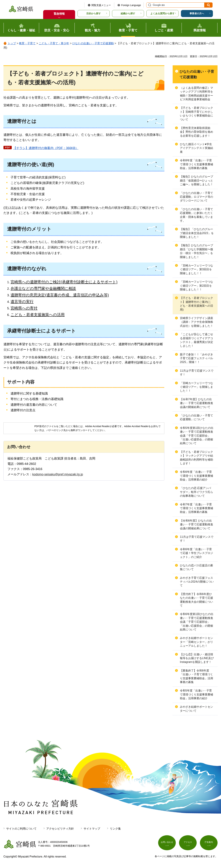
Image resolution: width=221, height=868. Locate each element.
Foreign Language (131, 5)
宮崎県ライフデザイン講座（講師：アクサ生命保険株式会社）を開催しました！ (196, 322)
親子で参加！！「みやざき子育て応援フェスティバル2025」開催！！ (196, 358)
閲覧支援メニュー (101, 5)
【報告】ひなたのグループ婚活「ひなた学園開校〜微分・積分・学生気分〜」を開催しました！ (196, 251)
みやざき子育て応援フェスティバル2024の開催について (197, 582)
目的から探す (94, 13)
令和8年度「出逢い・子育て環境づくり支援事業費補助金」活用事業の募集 (196, 164)
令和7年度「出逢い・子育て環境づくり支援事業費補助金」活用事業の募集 (196, 508)
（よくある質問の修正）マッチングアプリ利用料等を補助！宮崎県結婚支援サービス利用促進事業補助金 (196, 94)
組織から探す (128, 13)
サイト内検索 (149, 5)
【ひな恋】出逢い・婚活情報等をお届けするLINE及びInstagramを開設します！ (197, 658)
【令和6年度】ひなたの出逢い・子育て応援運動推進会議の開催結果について (196, 524)
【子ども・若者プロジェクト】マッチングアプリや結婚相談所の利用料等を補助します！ (196, 458)
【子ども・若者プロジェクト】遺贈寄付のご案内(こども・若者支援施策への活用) (196, 304)
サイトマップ (92, 829)
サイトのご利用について (21, 829)
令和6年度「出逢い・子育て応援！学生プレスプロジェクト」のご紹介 (196, 553)
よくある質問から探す (162, 13)
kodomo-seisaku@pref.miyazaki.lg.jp (58, 474)
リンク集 (115, 829)
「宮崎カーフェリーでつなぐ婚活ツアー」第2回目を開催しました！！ (196, 286)
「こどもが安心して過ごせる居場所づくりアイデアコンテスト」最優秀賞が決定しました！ (196, 340)
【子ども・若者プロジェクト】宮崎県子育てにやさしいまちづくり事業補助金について (196, 114)
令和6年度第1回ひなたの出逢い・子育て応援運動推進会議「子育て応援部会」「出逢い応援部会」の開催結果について (197, 622)
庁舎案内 (209, 843)
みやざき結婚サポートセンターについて (196, 709)
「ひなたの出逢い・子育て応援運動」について (196, 417)
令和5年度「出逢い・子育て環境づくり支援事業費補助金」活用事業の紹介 (196, 694)
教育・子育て (27, 43)
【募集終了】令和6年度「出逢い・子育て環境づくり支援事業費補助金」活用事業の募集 (196, 676)
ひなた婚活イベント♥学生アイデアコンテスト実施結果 (196, 148)
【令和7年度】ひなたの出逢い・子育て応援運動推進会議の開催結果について (196, 403)
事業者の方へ (197, 13)
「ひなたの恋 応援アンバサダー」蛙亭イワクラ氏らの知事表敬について (196, 492)
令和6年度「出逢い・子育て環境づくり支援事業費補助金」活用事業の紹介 (196, 476)
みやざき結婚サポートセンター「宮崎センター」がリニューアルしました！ (196, 642)
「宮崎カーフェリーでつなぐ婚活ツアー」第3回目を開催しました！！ (196, 269)
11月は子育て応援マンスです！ (197, 373)
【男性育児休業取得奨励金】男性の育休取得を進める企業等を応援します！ (196, 132)
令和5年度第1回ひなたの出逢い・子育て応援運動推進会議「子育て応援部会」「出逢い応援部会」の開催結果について (197, 436)
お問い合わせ (167, 843)
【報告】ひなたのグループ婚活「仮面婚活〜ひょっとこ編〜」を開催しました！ (196, 180)
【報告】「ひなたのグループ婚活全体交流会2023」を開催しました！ (197, 233)
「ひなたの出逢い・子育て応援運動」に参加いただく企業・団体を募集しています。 (196, 215)
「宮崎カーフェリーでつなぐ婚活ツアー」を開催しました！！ (196, 387)
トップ (12, 43)
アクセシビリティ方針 (60, 829)
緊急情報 (59, 14)
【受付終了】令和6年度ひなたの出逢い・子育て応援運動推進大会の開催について (196, 600)
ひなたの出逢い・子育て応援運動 (93, 43)
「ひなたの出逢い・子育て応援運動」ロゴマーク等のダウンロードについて (196, 197)
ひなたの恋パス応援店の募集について (196, 567)
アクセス (188, 843)
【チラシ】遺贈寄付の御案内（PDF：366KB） (46, 148)
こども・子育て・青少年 (54, 43)
